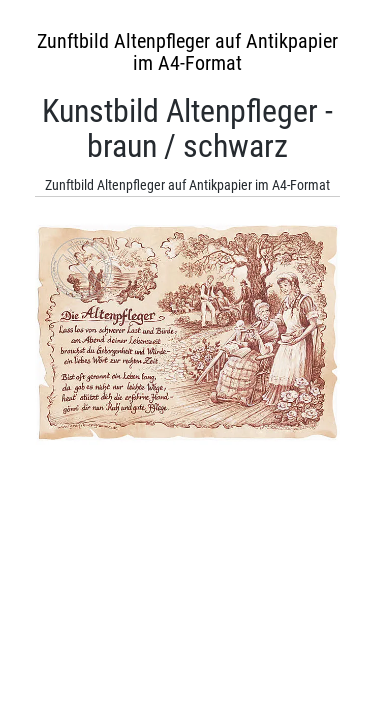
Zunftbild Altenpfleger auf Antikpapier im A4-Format (187, 52)
